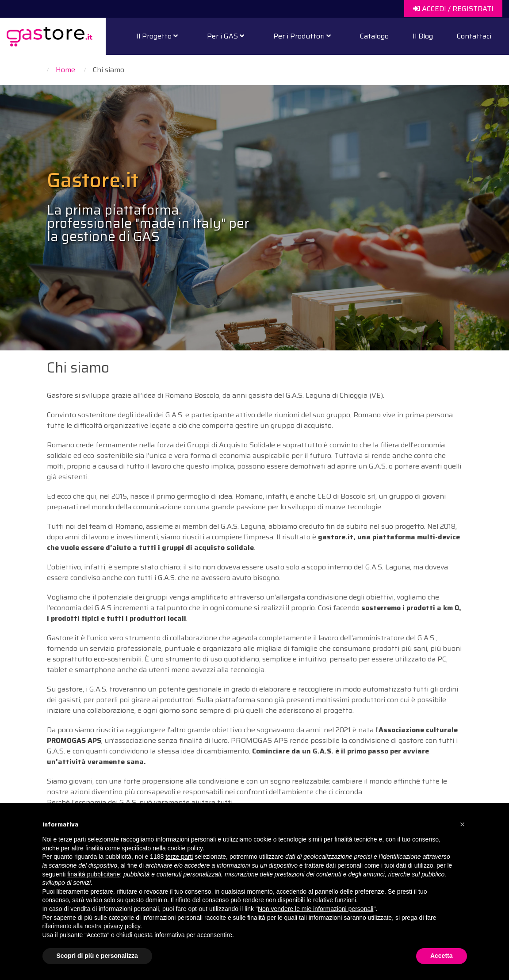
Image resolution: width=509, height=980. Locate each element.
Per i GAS (226, 36)
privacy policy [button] (122, 926)
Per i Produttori (302, 36)
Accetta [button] (442, 956)
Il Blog (423, 36)
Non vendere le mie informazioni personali (316, 909)
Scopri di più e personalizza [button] (97, 956)
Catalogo (374, 36)
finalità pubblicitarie (94, 874)
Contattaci (474, 36)
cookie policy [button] (185, 848)
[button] (463, 824)
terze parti (179, 857)
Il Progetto (157, 36)
